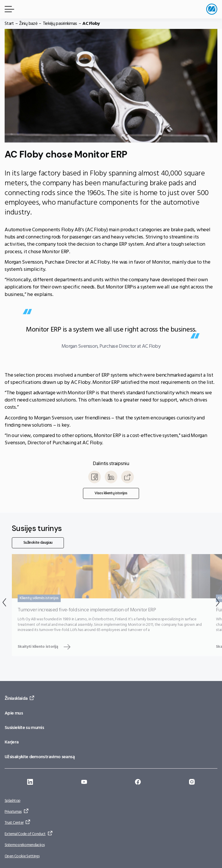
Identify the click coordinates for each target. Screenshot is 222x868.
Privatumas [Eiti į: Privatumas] (13, 812)
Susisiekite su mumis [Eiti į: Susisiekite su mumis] (24, 728)
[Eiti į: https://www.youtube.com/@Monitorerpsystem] (84, 783)
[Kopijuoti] (127, 477)
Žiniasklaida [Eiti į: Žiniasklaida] (16, 699)
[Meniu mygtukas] (8, 9)
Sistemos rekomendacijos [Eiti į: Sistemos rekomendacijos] (25, 845)
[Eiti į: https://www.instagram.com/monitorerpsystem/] (192, 783)
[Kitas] (218, 604)
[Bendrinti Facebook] (95, 477)
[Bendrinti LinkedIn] (111, 477)
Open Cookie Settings (22, 856)
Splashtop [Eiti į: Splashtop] (12, 801)
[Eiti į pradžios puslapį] (212, 9)
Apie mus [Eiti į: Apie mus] (14, 713)
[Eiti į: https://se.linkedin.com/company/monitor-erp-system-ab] (30, 783)
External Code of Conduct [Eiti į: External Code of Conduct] (25, 834)
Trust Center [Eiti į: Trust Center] (14, 823)
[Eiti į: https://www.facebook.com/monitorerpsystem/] (138, 783)
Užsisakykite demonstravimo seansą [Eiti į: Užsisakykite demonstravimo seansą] (40, 757)
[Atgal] (4, 604)
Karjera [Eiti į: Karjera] (12, 742)
